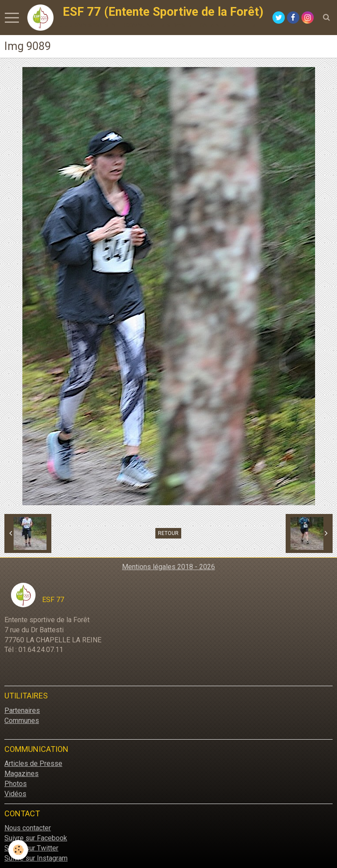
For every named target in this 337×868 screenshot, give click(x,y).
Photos (16, 784)
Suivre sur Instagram (36, 858)
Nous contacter (28, 828)
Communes (22, 721)
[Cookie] (19, 850)
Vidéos (15, 794)
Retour (168, 533)
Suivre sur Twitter (31, 848)
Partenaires (22, 710)
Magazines (22, 774)
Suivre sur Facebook (36, 838)
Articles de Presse (33, 763)
